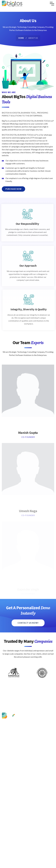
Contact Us (10, 787)
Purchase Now (13, 189)
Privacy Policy (11, 792)
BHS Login (10, 770)
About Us (10, 751)
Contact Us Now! (28, 623)
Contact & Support (13, 766)
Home (21, 38)
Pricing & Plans (12, 761)
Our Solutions (11, 756)
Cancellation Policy (14, 801)
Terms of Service (12, 796)
